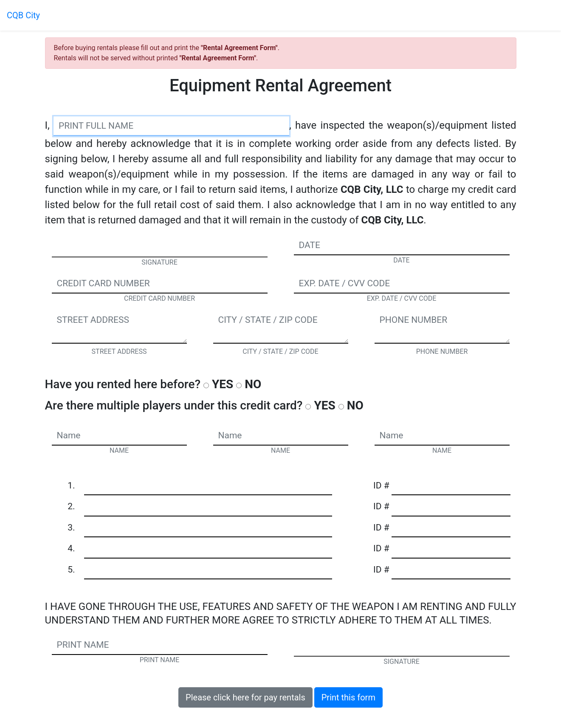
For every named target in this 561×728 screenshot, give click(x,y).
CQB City (23, 15)
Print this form (348, 697)
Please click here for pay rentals (245, 697)
